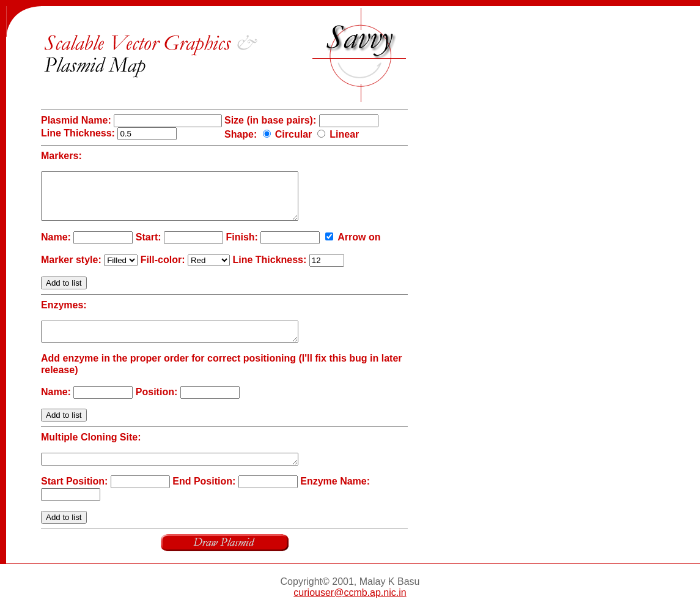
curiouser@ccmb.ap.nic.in (350, 607)
